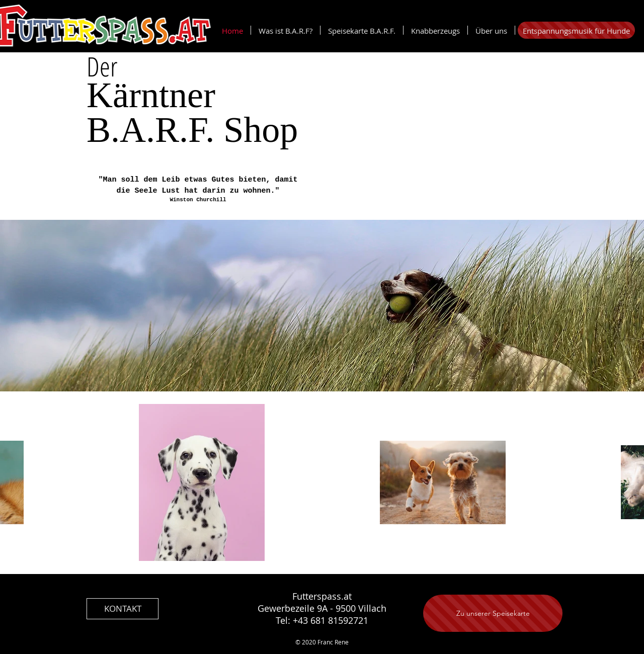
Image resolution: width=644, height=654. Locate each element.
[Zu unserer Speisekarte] (493, 613)
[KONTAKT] (123, 609)
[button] (435, 30)
